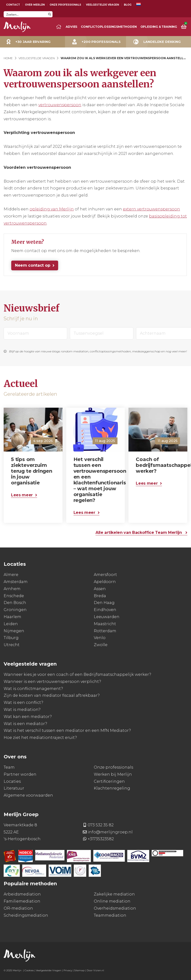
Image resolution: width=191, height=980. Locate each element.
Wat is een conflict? (23, 702)
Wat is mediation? (22, 710)
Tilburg (11, 638)
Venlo (100, 638)
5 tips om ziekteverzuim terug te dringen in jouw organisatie (32, 471)
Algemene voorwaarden (28, 795)
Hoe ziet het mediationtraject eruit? (40, 738)
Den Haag (104, 603)
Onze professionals (113, 767)
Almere (11, 575)
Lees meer (22, 495)
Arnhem (12, 589)
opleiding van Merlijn (52, 209)
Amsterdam (16, 582)
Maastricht (105, 624)
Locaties (12, 781)
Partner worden (20, 774)
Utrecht (12, 645)
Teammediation (110, 915)
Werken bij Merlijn (113, 774)
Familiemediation (22, 901)
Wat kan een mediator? (28, 717)
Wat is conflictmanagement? (33, 689)
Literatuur (14, 788)
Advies (71, 27)
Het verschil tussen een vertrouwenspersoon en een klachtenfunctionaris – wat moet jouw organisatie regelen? (97, 480)
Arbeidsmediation (22, 894)
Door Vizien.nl (95, 970)
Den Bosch (15, 603)
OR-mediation (18, 908)
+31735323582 (101, 839)
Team (9, 767)
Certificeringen (109, 781)
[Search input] (25, 14)
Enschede (14, 596)
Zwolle (101, 645)
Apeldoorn (105, 582)
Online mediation (112, 901)
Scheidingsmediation (26, 915)
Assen (100, 589)
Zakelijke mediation (114, 894)
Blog (128, 5)
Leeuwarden (107, 617)
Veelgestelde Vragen (102, 5)
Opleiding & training (159, 27)
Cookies (29, 970)
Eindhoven (105, 610)
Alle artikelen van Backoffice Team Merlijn (139, 532)
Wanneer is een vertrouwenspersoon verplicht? (52, 682)
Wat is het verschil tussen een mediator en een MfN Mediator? (67, 730)
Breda (100, 596)
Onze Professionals (65, 5)
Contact (13, 5)
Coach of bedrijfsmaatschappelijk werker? (159, 465)
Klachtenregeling (112, 788)
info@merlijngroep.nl (110, 832)
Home (8, 58)
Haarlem (12, 617)
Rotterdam (105, 631)
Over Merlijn (35, 5)
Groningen (15, 610)
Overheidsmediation (115, 908)
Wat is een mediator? (25, 724)
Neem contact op (32, 265)
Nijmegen (14, 631)
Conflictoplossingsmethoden (109, 27)
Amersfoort (105, 575)
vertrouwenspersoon (60, 105)
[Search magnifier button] (49, 14)
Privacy (68, 970)
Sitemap (79, 970)
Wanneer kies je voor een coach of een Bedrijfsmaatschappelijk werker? (77, 674)
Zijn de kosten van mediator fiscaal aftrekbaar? (52, 695)
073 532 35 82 (101, 825)
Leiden (11, 624)
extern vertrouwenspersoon (151, 209)
